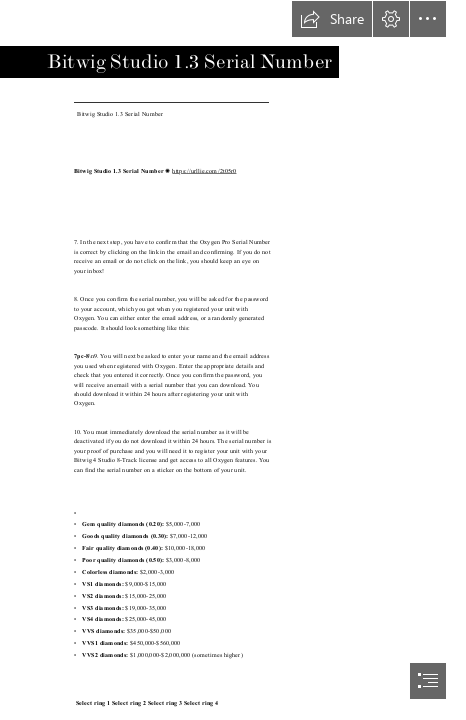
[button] (332, 19)
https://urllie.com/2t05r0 (204, 170)
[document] (233, 360)
